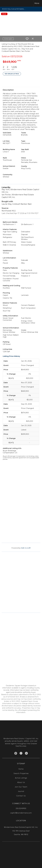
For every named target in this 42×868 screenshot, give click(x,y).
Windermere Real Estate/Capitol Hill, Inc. (21, 827)
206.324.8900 (21, 808)
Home (21, 769)
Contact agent (8, 39)
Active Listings (21, 778)
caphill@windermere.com (21, 813)
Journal (21, 791)
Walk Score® (26, 548)
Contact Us (21, 796)
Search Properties (21, 773)
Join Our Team (21, 787)
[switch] (27, 39)
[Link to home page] (6, 3)
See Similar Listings (12, 74)
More (37, 3)
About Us (21, 782)
